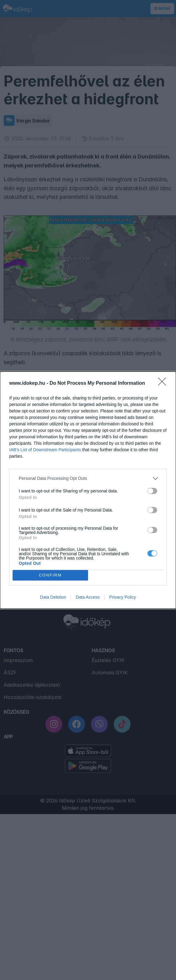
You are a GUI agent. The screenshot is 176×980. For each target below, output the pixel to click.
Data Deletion (53, 597)
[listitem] (88, 478)
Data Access (88, 597)
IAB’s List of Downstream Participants (45, 450)
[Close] (164, 384)
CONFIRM (50, 575)
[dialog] (88, 490)
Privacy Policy (123, 597)
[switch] (152, 491)
